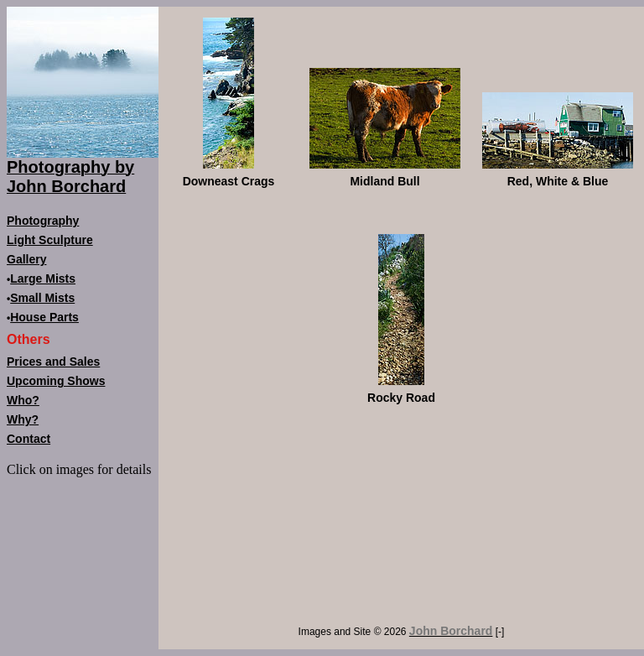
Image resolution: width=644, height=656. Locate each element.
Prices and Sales (53, 362)
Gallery (26, 259)
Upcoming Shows (56, 381)
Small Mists (42, 298)
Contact (29, 439)
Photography (43, 221)
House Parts (44, 317)
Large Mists (43, 279)
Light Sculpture (50, 240)
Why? (23, 419)
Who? (23, 400)
